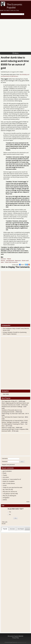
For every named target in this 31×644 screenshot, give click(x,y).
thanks (5, 473)
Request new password (8, 464)
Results (4, 524)
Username (5, 458)
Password (5, 461)
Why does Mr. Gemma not (10, 492)
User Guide (6, 394)
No (10, 514)
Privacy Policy (16, 638)
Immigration (6, 498)
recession (3, 259)
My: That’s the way (8, 489)
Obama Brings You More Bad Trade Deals (13, 414)
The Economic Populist (15, 6)
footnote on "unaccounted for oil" (12, 479)
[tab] (5, 529)
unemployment (10, 261)
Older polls (5, 522)
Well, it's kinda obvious (9, 483)
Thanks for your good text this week (13, 487)
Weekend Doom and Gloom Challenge (12, 407)
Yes (10, 512)
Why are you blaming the (9, 496)
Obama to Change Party (8, 427)
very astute (6, 477)
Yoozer (5, 485)
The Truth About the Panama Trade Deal (13, 417)
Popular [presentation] (5, 529)
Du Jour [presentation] (12, 529)
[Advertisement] (15, 35)
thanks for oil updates (9, 481)
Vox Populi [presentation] (21, 529)
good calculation (7, 471)
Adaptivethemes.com (22, 642)
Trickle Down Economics (11, 262)
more (28, 502)
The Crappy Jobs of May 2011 (10, 401)
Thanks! (5, 475)
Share (22, 265)
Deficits (5, 500)
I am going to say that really (10, 494)
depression (18, 261)
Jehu (9, 72)
